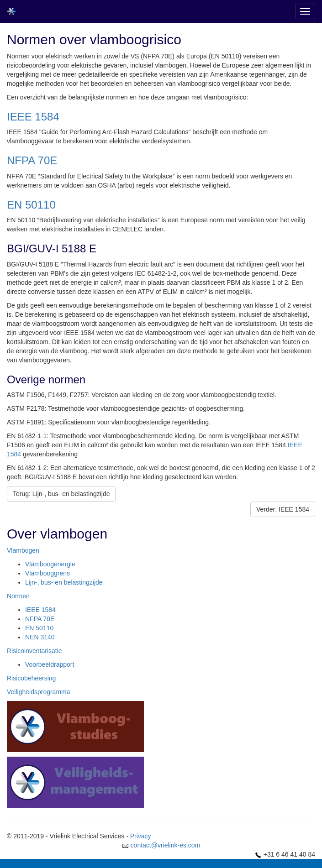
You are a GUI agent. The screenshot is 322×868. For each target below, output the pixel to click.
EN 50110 (31, 205)
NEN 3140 (40, 637)
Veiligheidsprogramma (39, 692)
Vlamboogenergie (50, 564)
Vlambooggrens (48, 573)
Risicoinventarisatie (34, 651)
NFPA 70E (32, 160)
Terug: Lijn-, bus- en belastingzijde (61, 494)
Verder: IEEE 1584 (283, 509)
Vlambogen (23, 550)
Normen (18, 596)
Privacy (141, 836)
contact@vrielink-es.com (166, 845)
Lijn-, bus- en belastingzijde (64, 582)
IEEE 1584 (33, 117)
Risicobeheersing (31, 678)
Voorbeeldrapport (50, 664)
